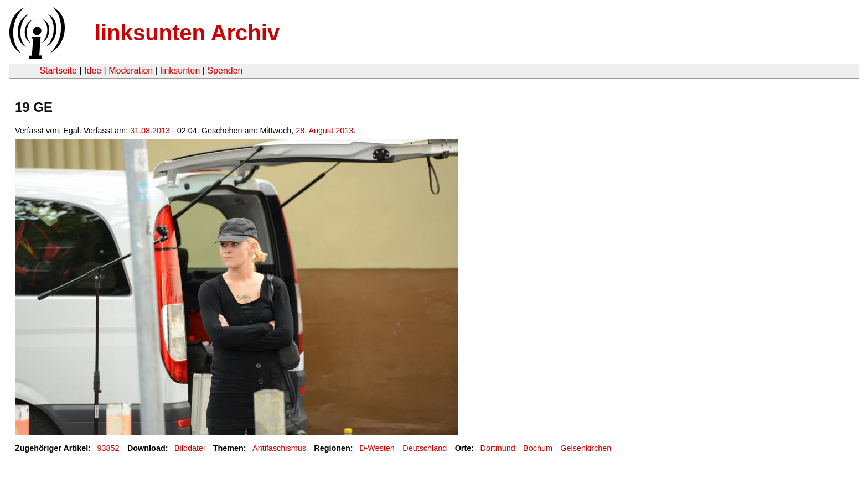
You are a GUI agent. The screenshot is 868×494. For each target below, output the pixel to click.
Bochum (538, 448)
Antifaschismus (279, 448)
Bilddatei (190, 448)
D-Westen (377, 448)
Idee (93, 71)
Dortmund (498, 448)
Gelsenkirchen (586, 448)
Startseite (58, 71)
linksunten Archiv (187, 33)
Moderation (131, 71)
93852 (108, 448)
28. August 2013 (324, 131)
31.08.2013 (150, 131)
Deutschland (425, 448)
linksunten (180, 71)
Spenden (225, 71)
